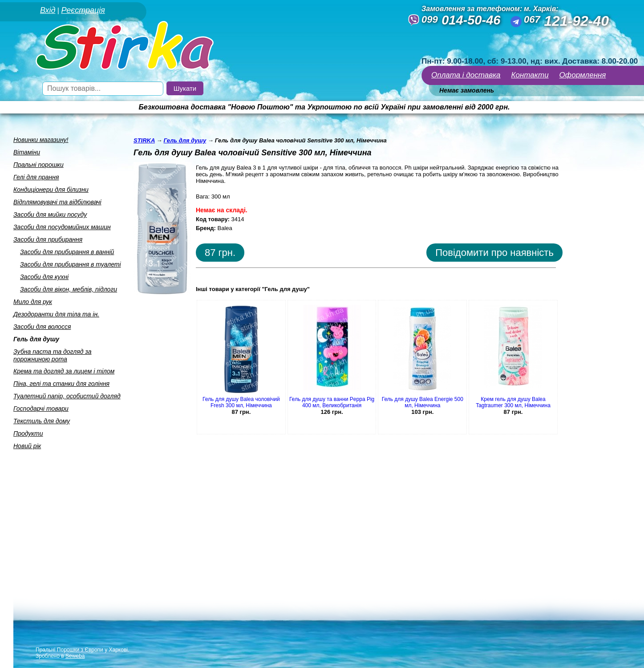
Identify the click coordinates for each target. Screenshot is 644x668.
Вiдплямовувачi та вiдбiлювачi (57, 202)
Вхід (48, 10)
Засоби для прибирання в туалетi (71, 264)
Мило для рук (33, 302)
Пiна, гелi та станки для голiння (61, 384)
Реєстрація (83, 10)
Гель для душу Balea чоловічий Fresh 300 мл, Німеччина (241, 402)
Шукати (185, 88)
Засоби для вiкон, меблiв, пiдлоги (69, 289)
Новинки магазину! (41, 140)
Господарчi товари (41, 409)
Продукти (28, 433)
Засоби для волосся (42, 327)
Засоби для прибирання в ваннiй (67, 252)
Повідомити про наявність (494, 253)
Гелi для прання (36, 177)
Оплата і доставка (466, 75)
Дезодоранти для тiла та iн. (56, 314)
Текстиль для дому (42, 421)
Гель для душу (36, 339)
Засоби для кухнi (44, 277)
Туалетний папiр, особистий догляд (67, 396)
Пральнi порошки (38, 165)
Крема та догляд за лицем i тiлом (64, 371)
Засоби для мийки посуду (50, 215)
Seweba (75, 656)
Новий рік (27, 446)
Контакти (530, 75)
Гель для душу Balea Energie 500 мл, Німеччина (423, 402)
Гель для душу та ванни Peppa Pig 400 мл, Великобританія (332, 402)
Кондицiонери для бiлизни (51, 190)
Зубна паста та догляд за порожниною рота (53, 355)
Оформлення (583, 75)
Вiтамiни (27, 152)
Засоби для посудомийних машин (62, 227)
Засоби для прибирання (48, 239)
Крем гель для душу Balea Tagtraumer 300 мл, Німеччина (513, 402)
